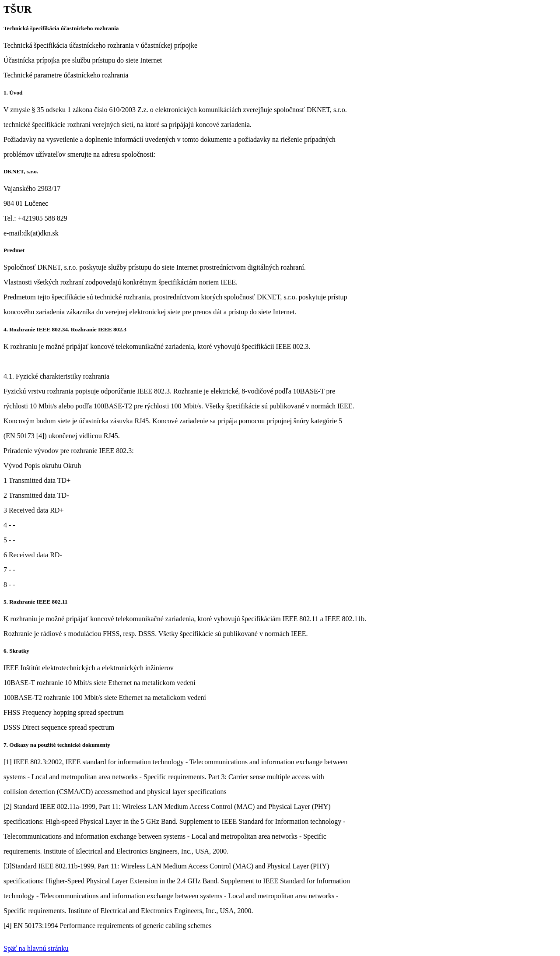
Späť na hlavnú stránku (36, 948)
